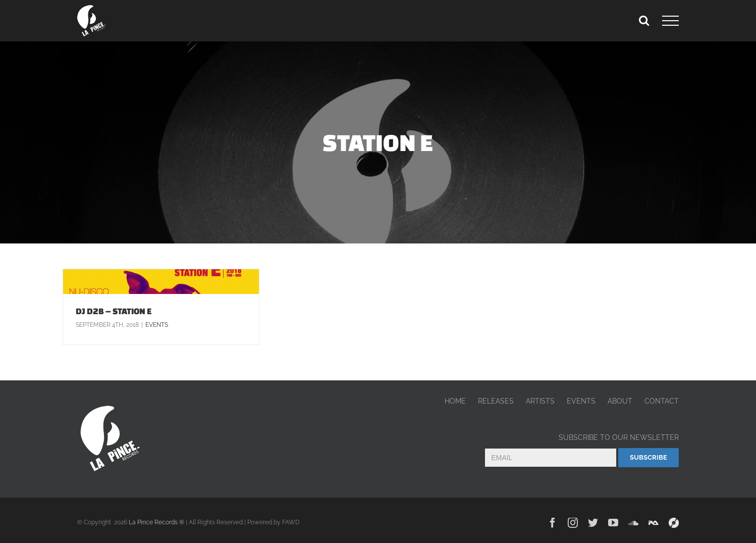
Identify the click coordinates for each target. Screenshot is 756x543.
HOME (455, 401)
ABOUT (620, 401)
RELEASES (496, 401)
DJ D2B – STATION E (114, 311)
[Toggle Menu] (670, 21)
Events (157, 325)
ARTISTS (540, 401)
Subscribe (649, 457)
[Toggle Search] (644, 20)
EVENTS (581, 401)
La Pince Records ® (156, 522)
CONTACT (662, 401)
